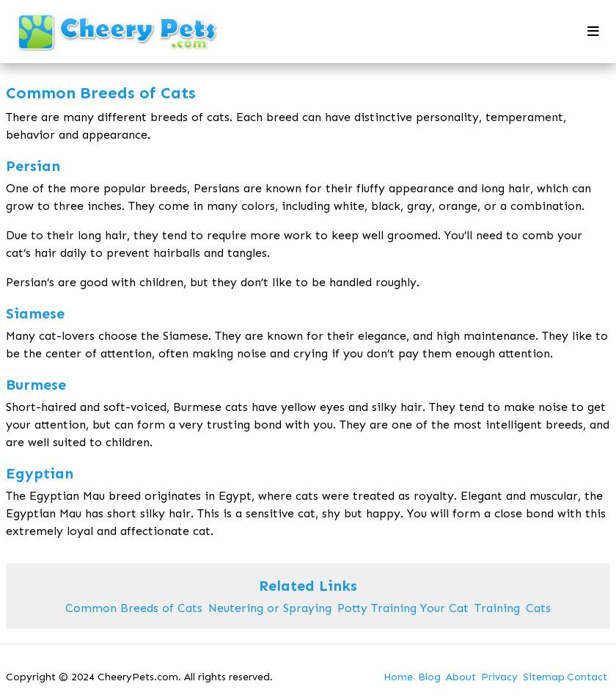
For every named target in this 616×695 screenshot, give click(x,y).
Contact (587, 677)
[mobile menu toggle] (593, 32)
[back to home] (118, 32)
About (461, 677)
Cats (538, 608)
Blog (429, 677)
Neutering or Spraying (270, 608)
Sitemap (544, 677)
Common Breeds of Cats (134, 608)
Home (398, 677)
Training (497, 608)
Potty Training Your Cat (403, 608)
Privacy (499, 677)
